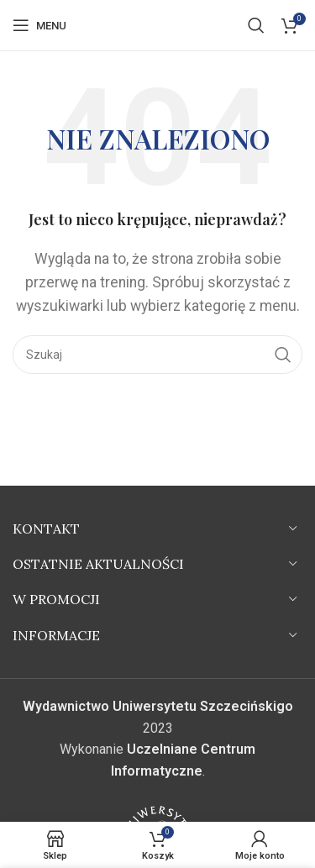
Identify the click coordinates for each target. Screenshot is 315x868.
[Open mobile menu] (39, 25)
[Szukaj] (256, 25)
